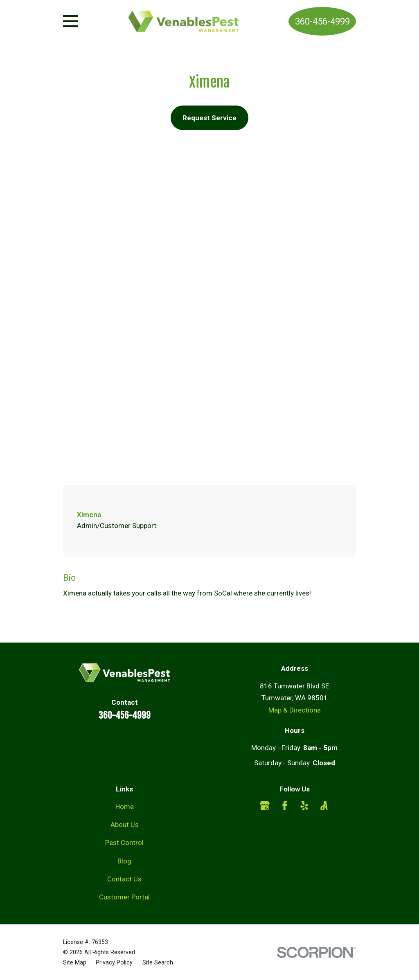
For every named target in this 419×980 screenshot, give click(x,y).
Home (125, 807)
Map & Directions (295, 710)
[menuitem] (75, 963)
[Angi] (324, 806)
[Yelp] (304, 806)
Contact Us (124, 879)
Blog (124, 861)
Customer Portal (124, 897)
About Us (125, 825)
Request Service (209, 118)
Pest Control (124, 843)
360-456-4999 (322, 21)
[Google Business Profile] (265, 806)
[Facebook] (285, 806)
